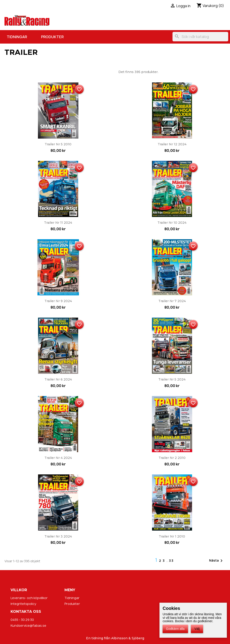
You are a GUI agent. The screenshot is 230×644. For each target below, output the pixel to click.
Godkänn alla (175, 629)
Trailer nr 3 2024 (58, 536)
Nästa (217, 561)
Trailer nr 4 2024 (58, 458)
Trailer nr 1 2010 (172, 536)
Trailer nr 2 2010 (172, 458)
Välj (197, 629)
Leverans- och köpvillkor (29, 598)
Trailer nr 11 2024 (58, 223)
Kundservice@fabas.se (28, 625)
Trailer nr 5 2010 (58, 144)
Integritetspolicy (23, 604)
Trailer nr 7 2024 (172, 301)
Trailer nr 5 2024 (172, 379)
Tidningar (17, 37)
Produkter (52, 37)
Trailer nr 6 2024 (58, 379)
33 (171, 561)
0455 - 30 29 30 (22, 620)
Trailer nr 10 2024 (172, 223)
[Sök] (200, 37)
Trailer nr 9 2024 (58, 301)
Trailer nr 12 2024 (172, 144)
